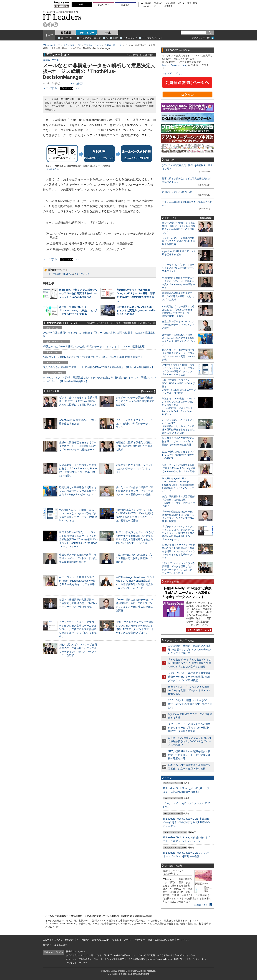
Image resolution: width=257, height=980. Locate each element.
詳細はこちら (201, 905)
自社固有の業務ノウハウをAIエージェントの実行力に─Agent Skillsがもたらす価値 (136, 311)
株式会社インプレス (76, 951)
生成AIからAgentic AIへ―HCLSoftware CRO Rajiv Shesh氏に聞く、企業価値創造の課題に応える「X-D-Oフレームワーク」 (178, 485)
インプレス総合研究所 (144, 955)
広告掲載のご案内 (101, 940)
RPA (116, 38)
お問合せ (47, 945)
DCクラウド (104, 5)
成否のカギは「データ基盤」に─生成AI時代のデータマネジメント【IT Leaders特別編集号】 (95, 347)
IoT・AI (181, 3)
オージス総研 (55, 274)
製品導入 (125, 5)
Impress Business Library (175, 65)
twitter (45, 25)
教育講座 (168, 6)
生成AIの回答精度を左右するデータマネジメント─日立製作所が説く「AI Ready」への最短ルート (78, 446)
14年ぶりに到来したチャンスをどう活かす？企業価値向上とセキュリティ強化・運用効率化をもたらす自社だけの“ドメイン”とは (178, 426)
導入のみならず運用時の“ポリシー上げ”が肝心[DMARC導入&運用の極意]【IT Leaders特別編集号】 (99, 367)
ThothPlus (68, 274)
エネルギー (146, 6)
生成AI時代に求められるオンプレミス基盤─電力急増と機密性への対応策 (134, 558)
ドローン (158, 6)
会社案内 (117, 940)
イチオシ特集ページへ (199, 630)
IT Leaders (62, 17)
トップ (49, 35)
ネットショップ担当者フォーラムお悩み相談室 (123, 959)
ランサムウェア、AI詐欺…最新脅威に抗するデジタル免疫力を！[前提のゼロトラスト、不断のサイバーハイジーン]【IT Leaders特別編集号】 (99, 379)
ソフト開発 (170, 3)
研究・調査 (192, 3)
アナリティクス (82, 274)
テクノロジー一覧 (72, 45)
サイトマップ (183, 940)
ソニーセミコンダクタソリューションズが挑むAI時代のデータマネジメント (134, 424)
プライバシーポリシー (135, 940)
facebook (50, 25)
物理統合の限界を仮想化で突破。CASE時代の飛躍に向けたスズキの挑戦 (134, 446)
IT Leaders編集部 (74, 84)
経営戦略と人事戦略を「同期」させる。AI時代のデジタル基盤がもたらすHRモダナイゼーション (78, 491)
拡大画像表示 (52, 169)
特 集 (108, 33)
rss (56, 25)
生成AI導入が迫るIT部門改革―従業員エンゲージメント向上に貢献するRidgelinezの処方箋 (78, 558)
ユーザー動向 (68, 38)
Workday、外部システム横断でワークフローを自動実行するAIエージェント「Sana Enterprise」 (78, 293)
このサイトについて (52, 940)
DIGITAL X (179, 959)
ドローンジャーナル (196, 959)
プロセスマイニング (90, 38)
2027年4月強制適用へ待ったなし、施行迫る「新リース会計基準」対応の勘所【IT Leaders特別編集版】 (99, 334)
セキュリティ (130, 38)
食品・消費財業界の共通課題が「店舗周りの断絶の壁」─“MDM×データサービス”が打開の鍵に (78, 603)
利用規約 (69, 940)
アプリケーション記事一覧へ (140, 55)
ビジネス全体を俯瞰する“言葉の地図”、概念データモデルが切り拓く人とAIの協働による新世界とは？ (78, 401)
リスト (76, 88)
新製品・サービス (113, 45)
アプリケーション (92, 45)
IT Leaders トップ (51, 45)
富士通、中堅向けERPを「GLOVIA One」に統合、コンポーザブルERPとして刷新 (78, 311)
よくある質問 (61, 945)
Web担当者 (146, 3)
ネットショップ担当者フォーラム (82, 959)
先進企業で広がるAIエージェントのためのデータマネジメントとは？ (134, 468)
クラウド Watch (165, 955)
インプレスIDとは (174, 73)
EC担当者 (158, 3)
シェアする (50, 88)
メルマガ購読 (83, 940)
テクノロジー (87, 33)
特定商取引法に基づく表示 (161, 940)
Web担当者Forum (123, 955)
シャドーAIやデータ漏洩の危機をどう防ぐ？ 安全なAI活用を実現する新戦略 (135, 401)
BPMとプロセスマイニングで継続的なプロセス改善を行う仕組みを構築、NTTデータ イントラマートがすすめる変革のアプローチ (178, 551)
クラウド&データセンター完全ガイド (84, 955)
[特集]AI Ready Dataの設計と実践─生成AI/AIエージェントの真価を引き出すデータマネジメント (187, 593)
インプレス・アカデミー (78, 963)
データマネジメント (153, 38)
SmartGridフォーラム (185, 955)
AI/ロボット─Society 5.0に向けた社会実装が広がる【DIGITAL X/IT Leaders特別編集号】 (93, 357)
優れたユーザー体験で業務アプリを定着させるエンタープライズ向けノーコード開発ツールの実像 (134, 491)
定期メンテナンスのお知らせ (177, 192)
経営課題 (66, 33)
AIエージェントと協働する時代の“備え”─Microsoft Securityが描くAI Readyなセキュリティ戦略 (77, 581)
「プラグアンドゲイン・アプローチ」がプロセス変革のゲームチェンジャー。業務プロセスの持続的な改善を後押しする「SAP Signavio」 (78, 629)
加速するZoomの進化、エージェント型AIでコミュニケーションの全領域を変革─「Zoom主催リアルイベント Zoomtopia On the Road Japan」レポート (78, 539)
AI (107, 38)
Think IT (108, 955)
